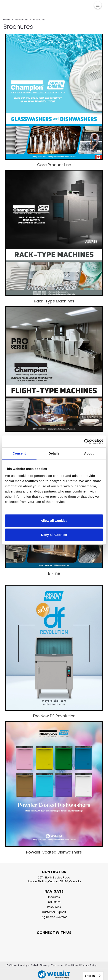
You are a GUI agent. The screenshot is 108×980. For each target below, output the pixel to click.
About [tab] (89, 453)
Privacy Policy (88, 965)
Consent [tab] (19, 453)
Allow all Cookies (54, 521)
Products (54, 897)
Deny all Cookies (54, 535)
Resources (22, 20)
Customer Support (54, 912)
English (90, 976)
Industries (54, 902)
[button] (54, 97)
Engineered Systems (54, 917)
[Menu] (98, 5)
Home (7, 20)
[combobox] (93, 976)
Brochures (39, 20)
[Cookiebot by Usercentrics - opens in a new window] (84, 442)
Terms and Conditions (65, 965)
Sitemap (45, 965)
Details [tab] (54, 453)
